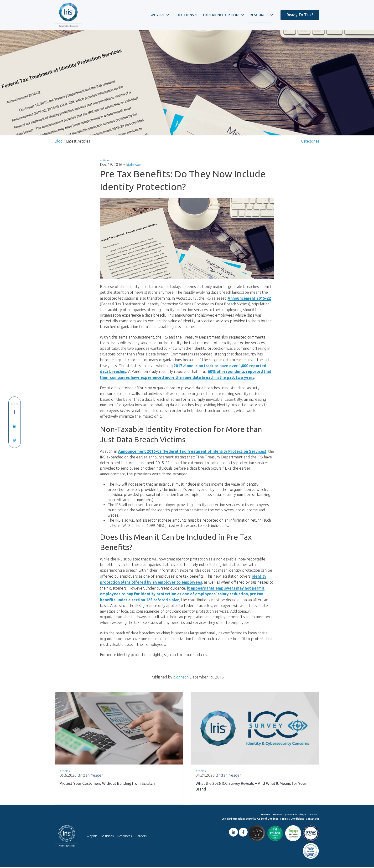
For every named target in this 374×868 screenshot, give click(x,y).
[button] (160, 15)
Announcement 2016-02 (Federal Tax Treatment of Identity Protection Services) (192, 453)
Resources (125, 837)
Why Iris (92, 837)
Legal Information (233, 820)
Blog (59, 142)
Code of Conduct (268, 820)
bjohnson (133, 166)
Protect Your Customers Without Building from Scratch (107, 784)
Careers (141, 837)
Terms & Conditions (292, 820)
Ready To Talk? (300, 15)
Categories (310, 142)
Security (251, 820)
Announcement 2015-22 (249, 299)
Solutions (107, 837)
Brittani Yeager (90, 776)
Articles (105, 162)
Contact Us (313, 820)
